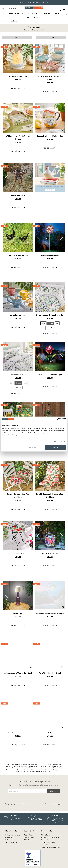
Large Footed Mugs (18, 315)
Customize (34, 447)
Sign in (5, 8)
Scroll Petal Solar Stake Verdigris (50, 613)
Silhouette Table (18, 196)
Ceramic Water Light (18, 76)
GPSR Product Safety (48, 842)
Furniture (36, 14)
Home (18, 14)
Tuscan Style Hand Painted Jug (50, 136)
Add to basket (18, 88)
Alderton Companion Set (18, 733)
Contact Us (9, 837)
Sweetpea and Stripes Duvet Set (50, 315)
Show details (58, 442)
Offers (29, 17)
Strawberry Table (18, 554)
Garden (56, 14)
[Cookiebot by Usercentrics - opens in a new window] (58, 419)
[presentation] (34, 798)
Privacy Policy (46, 835)
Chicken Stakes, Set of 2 (18, 255)
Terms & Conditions (48, 840)
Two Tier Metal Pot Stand (50, 673)
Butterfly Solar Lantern (50, 554)
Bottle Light (18, 613)
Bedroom (46, 14)
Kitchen (26, 14)
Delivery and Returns (13, 835)
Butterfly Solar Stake (50, 255)
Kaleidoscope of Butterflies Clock (18, 673)
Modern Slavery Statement (50, 847)
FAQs (7, 840)
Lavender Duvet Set (18, 375)
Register (12, 8)
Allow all (55, 447)
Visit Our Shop (29, 837)
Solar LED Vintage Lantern (50, 733)
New (11, 14)
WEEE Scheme (29, 840)
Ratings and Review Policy (50, 837)
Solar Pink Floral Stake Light (50, 375)
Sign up (53, 791)
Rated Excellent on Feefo (34, 3)
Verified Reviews (11, 842)
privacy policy (59, 804)
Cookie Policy (46, 845)
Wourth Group (29, 835)
